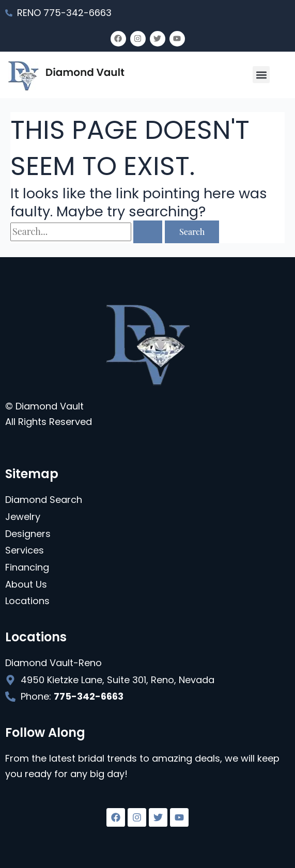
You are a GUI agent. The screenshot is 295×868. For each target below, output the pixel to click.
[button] (261, 75)
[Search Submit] (148, 232)
